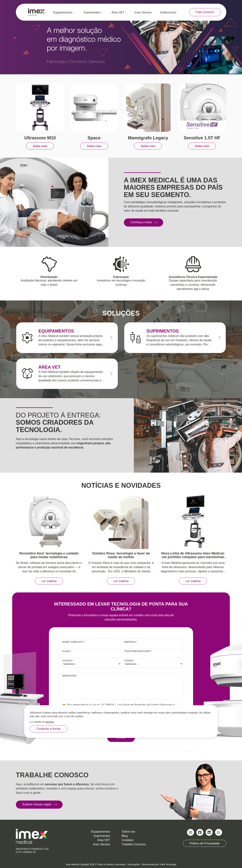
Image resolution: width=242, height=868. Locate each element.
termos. (50, 722)
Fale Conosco (205, 12)
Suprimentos (93, 12)
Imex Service (143, 12)
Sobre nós (128, 832)
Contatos (128, 840)
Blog (125, 836)
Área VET (119, 12)
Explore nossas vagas (37, 804)
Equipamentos (63, 12)
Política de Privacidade (205, 843)
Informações (134, 864)
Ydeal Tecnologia (168, 864)
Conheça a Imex (141, 222)
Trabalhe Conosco (134, 844)
